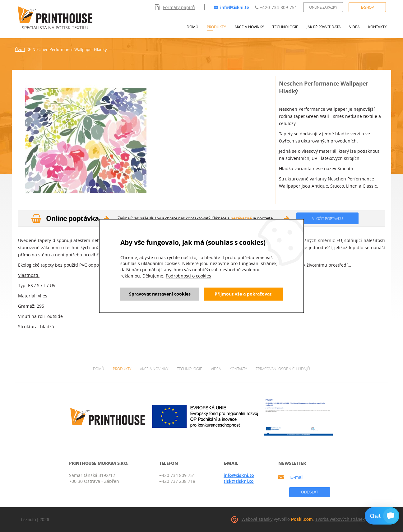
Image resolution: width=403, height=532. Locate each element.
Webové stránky (257, 519)
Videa (354, 27)
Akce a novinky (249, 27)
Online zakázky (323, 7)
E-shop (367, 7)
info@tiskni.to (232, 7)
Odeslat (310, 492)
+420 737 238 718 (177, 481)
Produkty (216, 27)
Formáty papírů (175, 7)
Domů (192, 27)
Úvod (20, 49)
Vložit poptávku (328, 218)
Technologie (285, 27)
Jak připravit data (324, 27)
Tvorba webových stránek (340, 519)
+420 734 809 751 (276, 7)
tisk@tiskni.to (239, 481)
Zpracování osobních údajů (283, 369)
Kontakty (378, 27)
